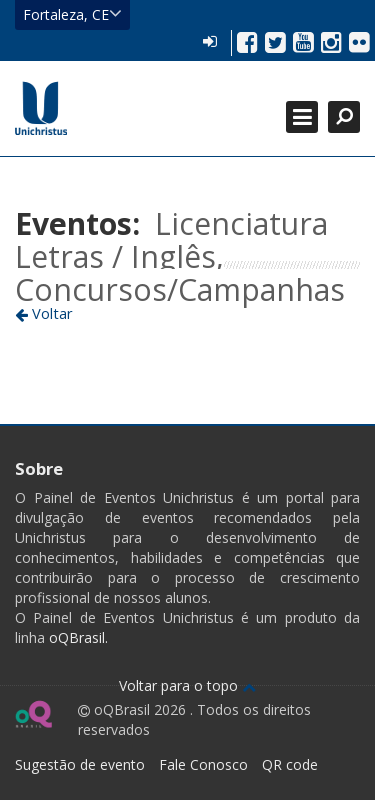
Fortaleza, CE (72, 14)
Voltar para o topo (187, 685)
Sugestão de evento (80, 764)
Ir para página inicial (41, 108)
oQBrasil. (76, 637)
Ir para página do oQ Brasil (33, 714)
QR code (290, 764)
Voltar (44, 313)
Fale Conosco (203, 764)
